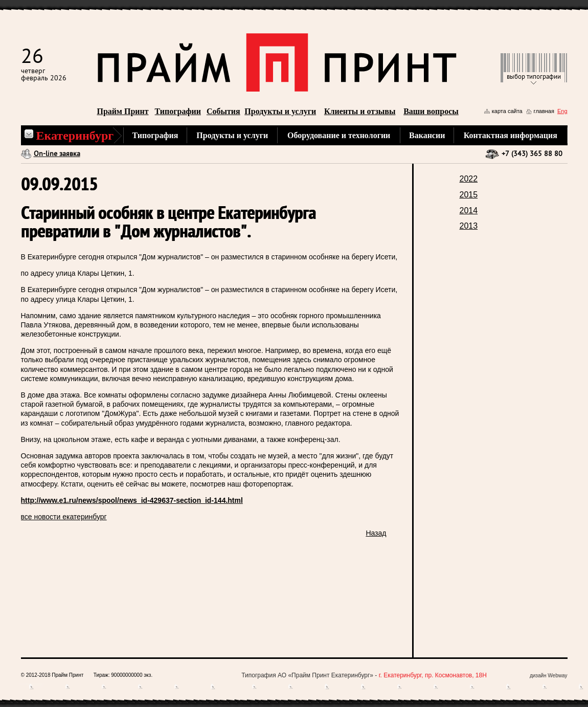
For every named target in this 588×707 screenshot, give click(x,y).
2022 (469, 179)
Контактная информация (511, 135)
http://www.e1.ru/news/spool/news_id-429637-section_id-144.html (132, 500)
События (223, 111)
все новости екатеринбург (64, 517)
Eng (562, 111)
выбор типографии (534, 77)
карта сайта (507, 111)
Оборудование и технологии (339, 135)
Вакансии (427, 135)
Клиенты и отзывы (360, 111)
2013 (469, 226)
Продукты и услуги (280, 111)
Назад (376, 533)
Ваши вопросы (431, 111)
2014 (469, 211)
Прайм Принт (123, 111)
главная (544, 111)
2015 (469, 195)
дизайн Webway (549, 676)
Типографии (178, 111)
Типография (155, 135)
